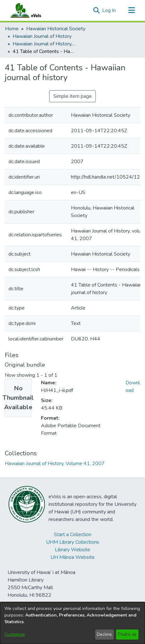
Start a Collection (73, 535)
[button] (96, 10)
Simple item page (72, 96)
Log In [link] (109, 10)
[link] (55, 464)
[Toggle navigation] (131, 10)
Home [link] (12, 29)
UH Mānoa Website (72, 557)
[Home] (32, 10)
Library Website (72, 550)
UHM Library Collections (73, 542)
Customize (15, 634)
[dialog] (72, 623)
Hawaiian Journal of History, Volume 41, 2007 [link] (44, 44)
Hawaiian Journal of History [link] (42, 36)
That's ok (127, 634)
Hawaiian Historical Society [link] (56, 29)
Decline (104, 634)
